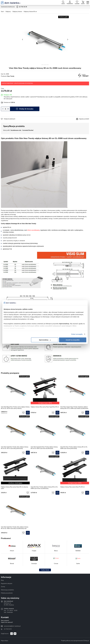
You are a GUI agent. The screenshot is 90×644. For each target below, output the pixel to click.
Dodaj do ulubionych (10, 119)
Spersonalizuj (45, 340)
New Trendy (11, 76)
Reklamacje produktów (7, 590)
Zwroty (3, 587)
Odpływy (8, 12)
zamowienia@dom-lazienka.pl (12, 626)
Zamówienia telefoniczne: (14, 7)
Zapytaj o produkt (84, 119)
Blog (2, 580)
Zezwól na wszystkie (73, 340)
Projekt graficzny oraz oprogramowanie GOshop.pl (75, 641)
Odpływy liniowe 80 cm (30, 12)
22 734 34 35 (8, 629)
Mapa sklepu (5, 641)
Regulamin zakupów (7, 584)
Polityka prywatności (7, 593)
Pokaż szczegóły (77, 334)
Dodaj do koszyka (26, 109)
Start (2, 12)
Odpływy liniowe (17, 12)
